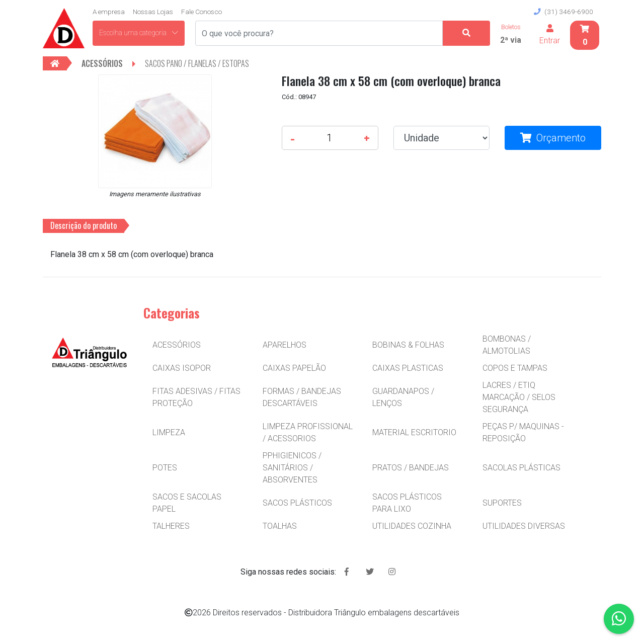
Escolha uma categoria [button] (139, 33)
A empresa (109, 12)
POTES (165, 468)
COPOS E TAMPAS (515, 368)
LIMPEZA (169, 432)
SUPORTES (502, 503)
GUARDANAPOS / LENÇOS (403, 397)
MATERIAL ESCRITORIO (414, 432)
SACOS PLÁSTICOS (297, 503)
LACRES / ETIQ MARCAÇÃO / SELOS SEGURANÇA (519, 397)
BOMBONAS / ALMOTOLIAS (507, 345)
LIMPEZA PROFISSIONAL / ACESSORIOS (308, 432)
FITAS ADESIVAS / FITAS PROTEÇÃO (196, 397)
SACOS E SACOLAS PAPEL (187, 503)
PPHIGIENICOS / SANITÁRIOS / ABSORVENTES (292, 468)
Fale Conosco (202, 12)
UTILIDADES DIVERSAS (524, 526)
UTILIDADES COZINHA (412, 526)
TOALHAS (280, 526)
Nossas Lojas (153, 12)
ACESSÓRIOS (177, 345)
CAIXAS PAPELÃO (294, 368)
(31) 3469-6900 (563, 12)
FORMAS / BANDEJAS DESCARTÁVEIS (302, 397)
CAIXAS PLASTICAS (408, 368)
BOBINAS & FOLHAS (408, 345)
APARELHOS (285, 345)
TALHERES (171, 526)
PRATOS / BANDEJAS (411, 468)
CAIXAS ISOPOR (182, 368)
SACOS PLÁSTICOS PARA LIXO (407, 503)
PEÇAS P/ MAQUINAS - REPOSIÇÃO (523, 432)
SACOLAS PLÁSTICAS (521, 468)
